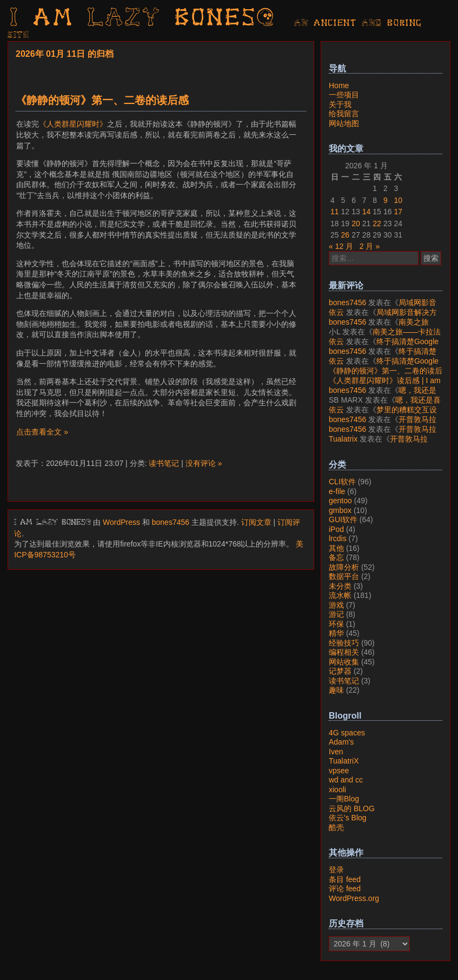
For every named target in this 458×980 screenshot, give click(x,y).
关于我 (340, 104)
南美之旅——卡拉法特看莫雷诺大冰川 (379, 327)
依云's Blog (348, 818)
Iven (336, 752)
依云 (336, 312)
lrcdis (338, 538)
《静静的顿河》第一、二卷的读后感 (102, 100)
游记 (336, 614)
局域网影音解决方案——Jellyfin (383, 307)
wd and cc (346, 780)
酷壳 (336, 827)
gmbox (340, 510)
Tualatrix (343, 439)
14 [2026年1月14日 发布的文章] (367, 212)
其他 (336, 548)
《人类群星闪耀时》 (73, 124)
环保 (336, 624)
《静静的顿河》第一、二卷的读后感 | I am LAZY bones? (386, 376)
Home (339, 85)
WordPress (121, 522)
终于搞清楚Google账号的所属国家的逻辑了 (384, 346)
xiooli (337, 790)
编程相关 (344, 652)
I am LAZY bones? (143, 19)
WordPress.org (354, 898)
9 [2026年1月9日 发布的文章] (386, 200)
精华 (336, 633)
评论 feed (345, 889)
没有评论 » (204, 463)
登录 (336, 870)
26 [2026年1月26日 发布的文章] (346, 235)
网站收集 (344, 662)
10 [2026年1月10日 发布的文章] (398, 200)
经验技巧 (344, 643)
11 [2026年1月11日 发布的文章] (335, 212)
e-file (337, 491)
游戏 (336, 605)
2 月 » (370, 246)
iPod (336, 529)
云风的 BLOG (352, 808)
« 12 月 (341, 246)
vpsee (339, 771)
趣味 (336, 690)
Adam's (341, 742)
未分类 (340, 586)
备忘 (336, 557)
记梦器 (340, 671)
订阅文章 (256, 522)
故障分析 (344, 567)
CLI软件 (342, 482)
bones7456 (171, 522)
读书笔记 (164, 463)
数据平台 (344, 576)
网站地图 (344, 123)
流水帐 (340, 595)
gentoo (340, 501)
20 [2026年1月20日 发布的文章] (356, 223)
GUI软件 (343, 519)
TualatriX (344, 761)
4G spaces (347, 733)
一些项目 (344, 95)
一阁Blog (344, 799)
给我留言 (344, 114)
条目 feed (345, 879)
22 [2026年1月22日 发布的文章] (377, 223)
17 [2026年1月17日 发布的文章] (398, 212)
